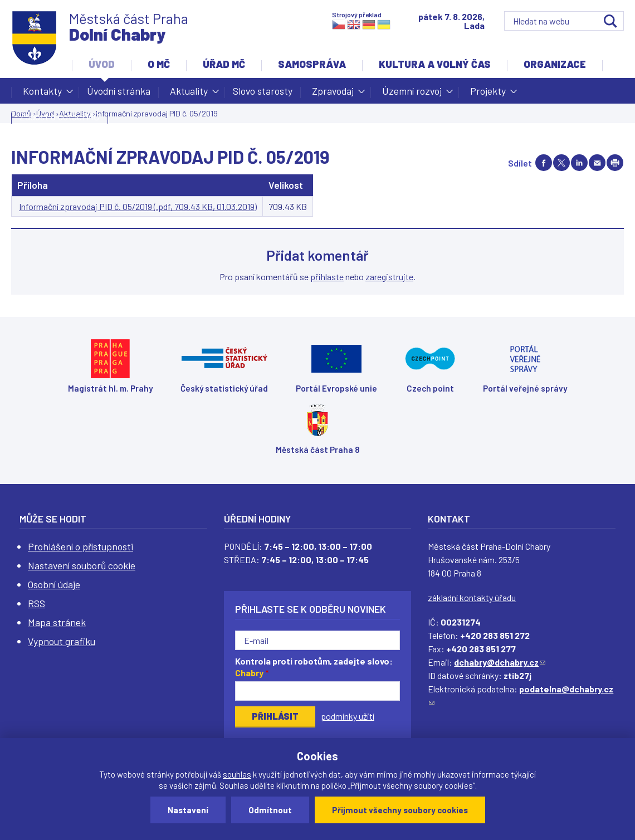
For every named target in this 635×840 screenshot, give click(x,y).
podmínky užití (348, 716)
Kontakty (42, 94)
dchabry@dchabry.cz (500, 662)
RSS (36, 603)
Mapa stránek (57, 622)
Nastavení (188, 810)
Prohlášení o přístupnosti (80, 546)
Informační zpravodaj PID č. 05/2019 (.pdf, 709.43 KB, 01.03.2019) (138, 206)
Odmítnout (270, 810)
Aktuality (189, 94)
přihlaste (327, 277)
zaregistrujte (389, 277)
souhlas (237, 774)
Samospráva (312, 64)
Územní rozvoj (412, 94)
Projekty (488, 94)
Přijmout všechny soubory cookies (400, 810)
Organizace (555, 64)
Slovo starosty (263, 91)
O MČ (159, 64)
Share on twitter (561, 163)
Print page (615, 163)
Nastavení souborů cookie (82, 565)
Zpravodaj (333, 94)
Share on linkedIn (579, 163)
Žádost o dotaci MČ (60, 116)
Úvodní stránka (119, 91)
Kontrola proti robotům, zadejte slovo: (314, 667)
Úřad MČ (224, 64)
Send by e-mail (597, 163)
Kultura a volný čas (435, 64)
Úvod (102, 64)
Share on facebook (544, 163)
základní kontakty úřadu (472, 597)
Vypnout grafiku (62, 641)
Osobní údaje (54, 584)
